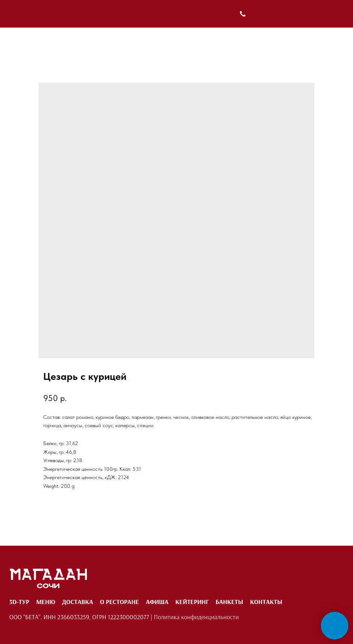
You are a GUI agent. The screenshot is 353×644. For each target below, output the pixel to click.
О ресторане (119, 602)
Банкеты (229, 602)
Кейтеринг (192, 602)
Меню (46, 602)
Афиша (157, 602)
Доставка (77, 602)
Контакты (266, 602)
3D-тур (19, 602)
